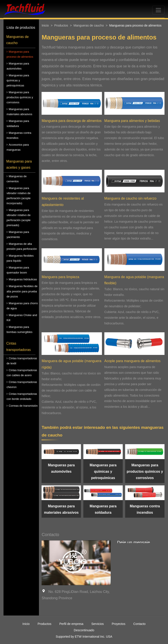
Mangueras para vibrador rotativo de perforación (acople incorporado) (19, 196)
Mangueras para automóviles (18, 66)
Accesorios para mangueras (18, 147)
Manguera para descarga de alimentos (72, 121)
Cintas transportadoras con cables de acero (22, 373)
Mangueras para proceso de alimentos (20, 54)
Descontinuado (84, 630)
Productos (61, 25)
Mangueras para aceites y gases (19, 165)
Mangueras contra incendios (19, 135)
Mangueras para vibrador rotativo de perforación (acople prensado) (19, 218)
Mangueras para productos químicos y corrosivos (20, 97)
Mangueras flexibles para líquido (20, 258)
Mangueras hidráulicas (23, 279)
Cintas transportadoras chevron (22, 385)
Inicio (45, 25)
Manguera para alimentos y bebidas (132, 121)
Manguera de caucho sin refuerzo (130, 198)
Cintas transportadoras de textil (22, 361)
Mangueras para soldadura (18, 123)
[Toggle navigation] (158, 10)
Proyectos (119, 624)
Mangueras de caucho (17, 40)
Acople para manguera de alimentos (132, 361)
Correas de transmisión (23, 406)
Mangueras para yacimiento (18, 234)
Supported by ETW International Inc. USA (84, 637)
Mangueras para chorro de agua (22, 306)
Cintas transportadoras (19, 347)
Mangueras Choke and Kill (22, 318)
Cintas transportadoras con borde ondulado (22, 396)
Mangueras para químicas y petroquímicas (18, 80)
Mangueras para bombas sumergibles (19, 329)
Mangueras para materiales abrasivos (19, 112)
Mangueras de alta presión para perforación (22, 246)
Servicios (97, 624)
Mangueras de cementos (17, 179)
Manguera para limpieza (60, 277)
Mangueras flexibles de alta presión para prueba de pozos (22, 291)
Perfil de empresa (71, 624)
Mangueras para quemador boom (18, 270)
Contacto (139, 624)
